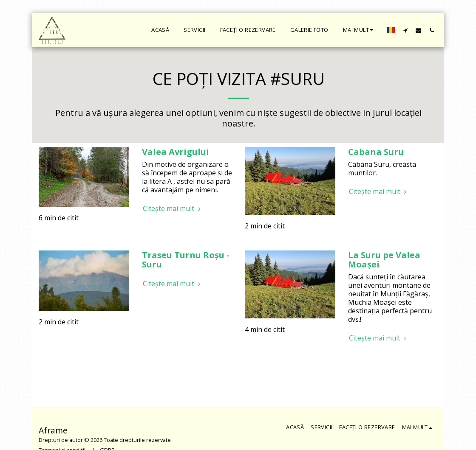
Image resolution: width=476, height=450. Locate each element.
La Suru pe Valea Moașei (384, 260)
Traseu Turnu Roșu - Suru (186, 260)
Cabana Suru (376, 152)
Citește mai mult (173, 208)
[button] (405, 30)
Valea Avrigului (176, 152)
